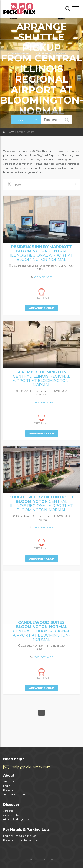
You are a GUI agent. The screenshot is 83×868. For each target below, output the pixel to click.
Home (11, 132)
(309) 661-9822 (43, 277)
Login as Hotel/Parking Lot (20, 836)
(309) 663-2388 (43, 402)
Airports (8, 811)
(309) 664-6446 (44, 528)
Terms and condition (16, 794)
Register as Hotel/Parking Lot (21, 840)
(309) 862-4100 (44, 657)
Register (8, 790)
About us (9, 782)
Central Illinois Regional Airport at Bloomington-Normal (41, 253)
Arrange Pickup (42, 308)
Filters (42, 184)
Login (7, 786)
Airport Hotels (12, 815)
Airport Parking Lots (16, 819)
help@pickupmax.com (31, 767)
